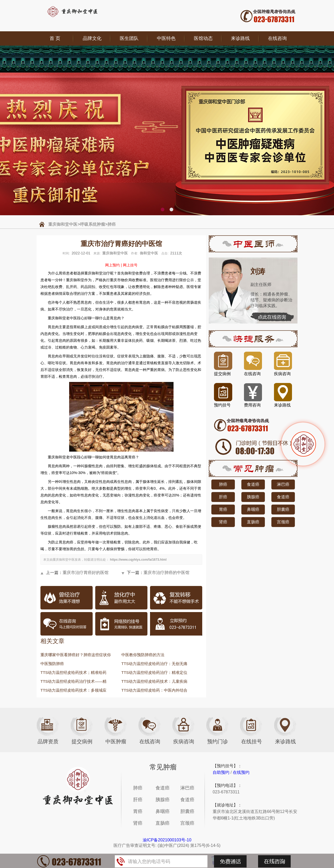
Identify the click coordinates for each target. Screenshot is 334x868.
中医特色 (166, 38)
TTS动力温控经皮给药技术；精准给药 (73, 672)
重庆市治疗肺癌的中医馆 (166, 573)
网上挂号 (130, 265)
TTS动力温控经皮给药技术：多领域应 (73, 690)
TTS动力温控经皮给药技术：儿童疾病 (154, 681)
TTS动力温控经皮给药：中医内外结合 (154, 690)
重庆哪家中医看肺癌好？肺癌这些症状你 (76, 655)
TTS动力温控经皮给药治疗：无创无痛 (154, 664)
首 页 (55, 38)
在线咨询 (277, 38)
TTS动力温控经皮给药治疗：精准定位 (154, 672)
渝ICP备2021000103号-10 (167, 840)
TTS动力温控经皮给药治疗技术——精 (73, 681)
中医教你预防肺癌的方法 (143, 655)
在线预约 (241, 772)
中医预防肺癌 (52, 664)
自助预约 (221, 772)
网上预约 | (114, 265)
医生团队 (129, 38)
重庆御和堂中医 (63, 224)
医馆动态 (203, 38)
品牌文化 (92, 38)
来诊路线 (240, 38)
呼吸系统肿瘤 (93, 224)
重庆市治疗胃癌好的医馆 (86, 573)
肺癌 (112, 224)
